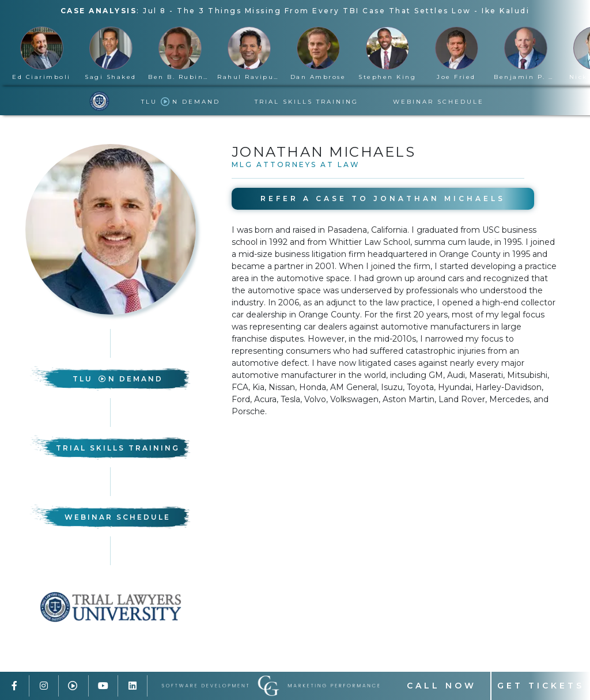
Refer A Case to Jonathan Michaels (383, 198)
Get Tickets (541, 686)
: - (295, 11)
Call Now (442, 686)
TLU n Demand (181, 102)
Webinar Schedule (438, 102)
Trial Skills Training (307, 102)
